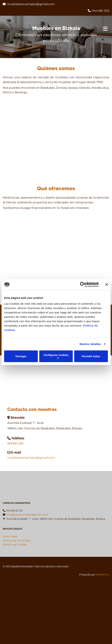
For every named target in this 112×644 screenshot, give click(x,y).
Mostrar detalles (90, 344)
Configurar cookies (56, 356)
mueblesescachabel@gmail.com (31, 4)
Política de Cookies (15, 545)
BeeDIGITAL (103, 575)
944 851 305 (101, 11)
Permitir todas (91, 356)
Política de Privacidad (17, 540)
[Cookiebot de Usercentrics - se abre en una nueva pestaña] (83, 285)
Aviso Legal (10, 536)
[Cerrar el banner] (107, 285)
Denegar (21, 356)
